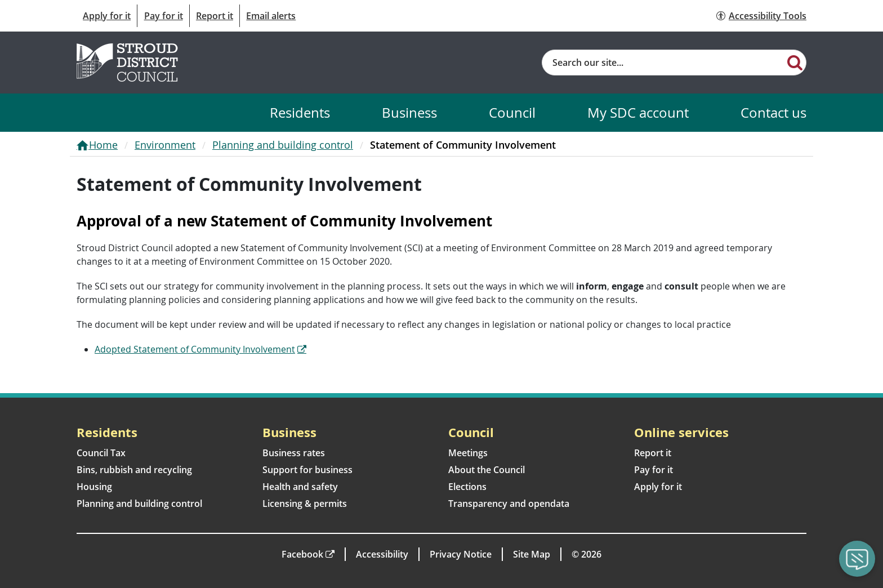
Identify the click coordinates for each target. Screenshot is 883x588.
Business (409, 112)
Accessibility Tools (768, 16)
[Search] (795, 62)
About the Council (487, 470)
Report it (215, 16)
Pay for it (164, 16)
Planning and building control (283, 145)
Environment (165, 145)
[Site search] (663, 63)
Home (103, 145)
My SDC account (638, 112)
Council (512, 112)
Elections (467, 487)
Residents (300, 112)
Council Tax (101, 453)
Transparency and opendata (509, 504)
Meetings (468, 453)
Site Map (532, 554)
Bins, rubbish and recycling (134, 470)
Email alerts (271, 16)
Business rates (294, 453)
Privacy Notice (461, 554)
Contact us (773, 112)
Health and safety (300, 487)
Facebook (302, 554)
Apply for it (107, 16)
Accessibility (382, 554)
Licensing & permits (305, 504)
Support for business (307, 470)
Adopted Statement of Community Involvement (195, 349)
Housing (94, 487)
